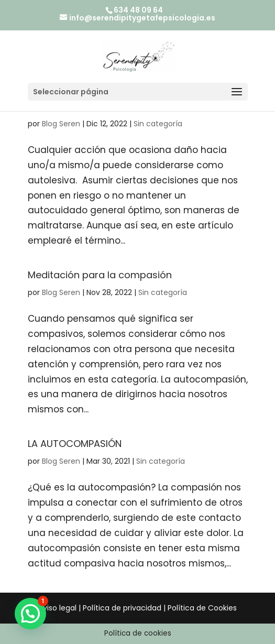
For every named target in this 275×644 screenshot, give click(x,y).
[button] (30, 614)
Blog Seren (61, 124)
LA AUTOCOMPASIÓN (75, 444)
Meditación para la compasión (100, 275)
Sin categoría (158, 124)
